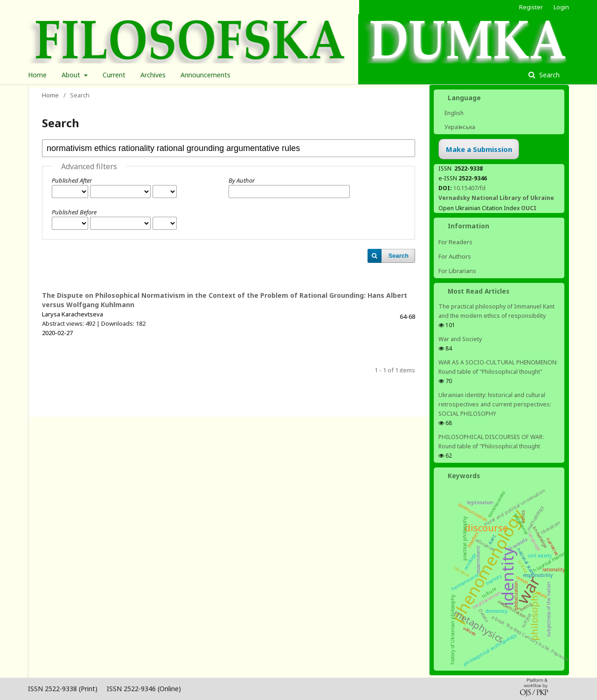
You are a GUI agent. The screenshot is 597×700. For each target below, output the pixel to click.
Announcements (205, 75)
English (453, 113)
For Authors (455, 256)
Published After (72, 180)
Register (531, 7)
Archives (153, 75)
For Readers (455, 242)
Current (114, 75)
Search (548, 75)
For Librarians (457, 271)
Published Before (74, 212)
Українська (459, 127)
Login (561, 7)
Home (37, 75)
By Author (242, 180)
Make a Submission (479, 149)
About (72, 75)
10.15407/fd (469, 188)
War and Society (460, 339)
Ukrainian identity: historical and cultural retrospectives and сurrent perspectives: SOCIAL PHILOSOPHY (495, 404)
